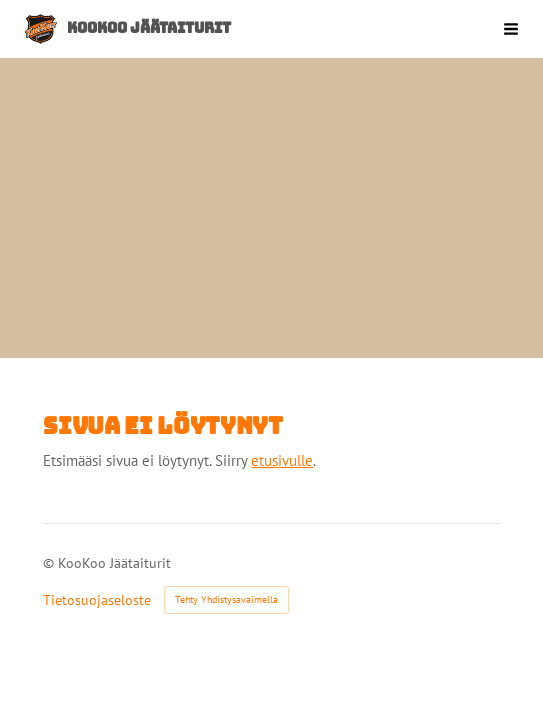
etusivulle (282, 460)
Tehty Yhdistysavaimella (226, 599)
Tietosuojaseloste (97, 600)
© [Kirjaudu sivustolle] (50, 563)
